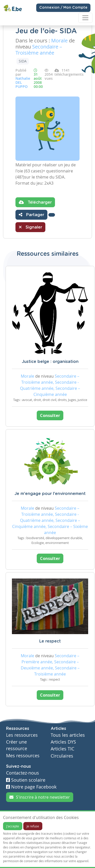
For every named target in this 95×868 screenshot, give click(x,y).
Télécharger (35, 202)
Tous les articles (68, 735)
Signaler (30, 227)
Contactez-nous (23, 773)
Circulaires (62, 756)
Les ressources (22, 735)
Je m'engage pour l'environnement (50, 494)
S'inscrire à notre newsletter (40, 797)
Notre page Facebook (31, 787)
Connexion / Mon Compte (63, 8)
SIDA (23, 61)
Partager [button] (31, 215)
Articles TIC (62, 749)
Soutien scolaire (26, 780)
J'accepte (13, 826)
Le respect (50, 641)
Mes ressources (23, 756)
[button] (52, 215)
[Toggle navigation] (85, 18)
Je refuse (33, 826)
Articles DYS (63, 742)
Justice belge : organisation (50, 362)
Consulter (50, 415)
